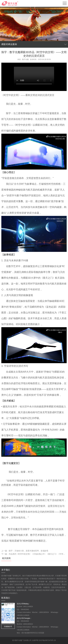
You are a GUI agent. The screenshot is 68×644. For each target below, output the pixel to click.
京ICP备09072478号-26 (47, 640)
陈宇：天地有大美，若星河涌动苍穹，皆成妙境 (29, 551)
